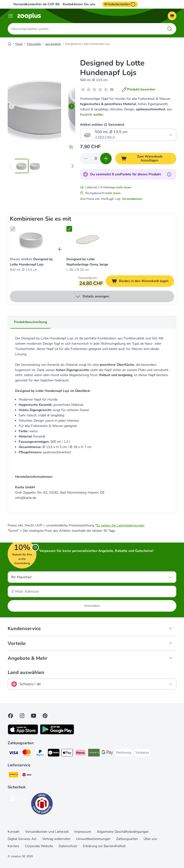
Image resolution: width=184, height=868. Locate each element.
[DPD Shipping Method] (27, 776)
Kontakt (14, 832)
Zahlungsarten (127, 839)
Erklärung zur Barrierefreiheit (104, 846)
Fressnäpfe (34, 44)
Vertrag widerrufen (56, 839)
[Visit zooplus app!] (23, 733)
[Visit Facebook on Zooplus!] (11, 716)
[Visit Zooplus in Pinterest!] (45, 716)
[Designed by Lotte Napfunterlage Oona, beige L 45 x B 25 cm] (87, 239)
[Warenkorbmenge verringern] (86, 159)
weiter (98, 115)
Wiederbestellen (120, 4)
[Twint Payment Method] (54, 753)
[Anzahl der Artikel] (96, 159)
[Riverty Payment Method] (94, 753)
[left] (11, 106)
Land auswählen (26, 673)
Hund (19, 44)
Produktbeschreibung (30, 322)
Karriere (13, 846)
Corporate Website (39, 846)
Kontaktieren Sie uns (79, 4)
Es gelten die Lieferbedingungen (121, 525)
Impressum (83, 832)
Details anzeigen (92, 296)
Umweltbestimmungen (93, 839)
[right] (71, 106)
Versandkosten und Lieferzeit (47, 832)
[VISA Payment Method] (13, 753)
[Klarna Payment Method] (80, 753)
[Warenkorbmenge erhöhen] (106, 159)
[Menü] (11, 16)
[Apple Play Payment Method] (67, 753)
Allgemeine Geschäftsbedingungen (123, 832)
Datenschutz (68, 846)
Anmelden (92, 606)
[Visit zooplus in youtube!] (34, 716)
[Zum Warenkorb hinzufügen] (146, 159)
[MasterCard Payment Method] (27, 753)
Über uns (150, 839)
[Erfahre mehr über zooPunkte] (169, 174)
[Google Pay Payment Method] (107, 753)
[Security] (18, 799)
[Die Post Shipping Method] (13, 776)
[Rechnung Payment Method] (124, 753)
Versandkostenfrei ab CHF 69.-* (38, 4)
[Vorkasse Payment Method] (142, 753)
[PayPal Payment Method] (40, 753)
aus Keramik (53, 44)
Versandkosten (132, 199)
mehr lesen (124, 187)
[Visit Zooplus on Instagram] (22, 716)
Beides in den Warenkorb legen (143, 282)
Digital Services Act (22, 839)
